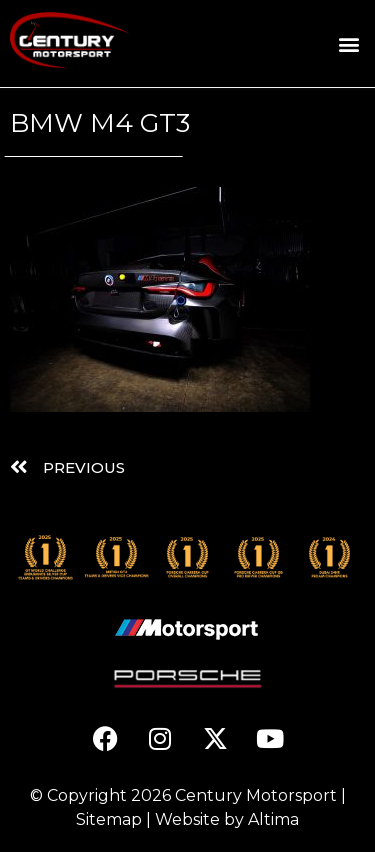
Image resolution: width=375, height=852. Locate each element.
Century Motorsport (256, 795)
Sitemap (109, 819)
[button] (348, 43)
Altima (273, 819)
